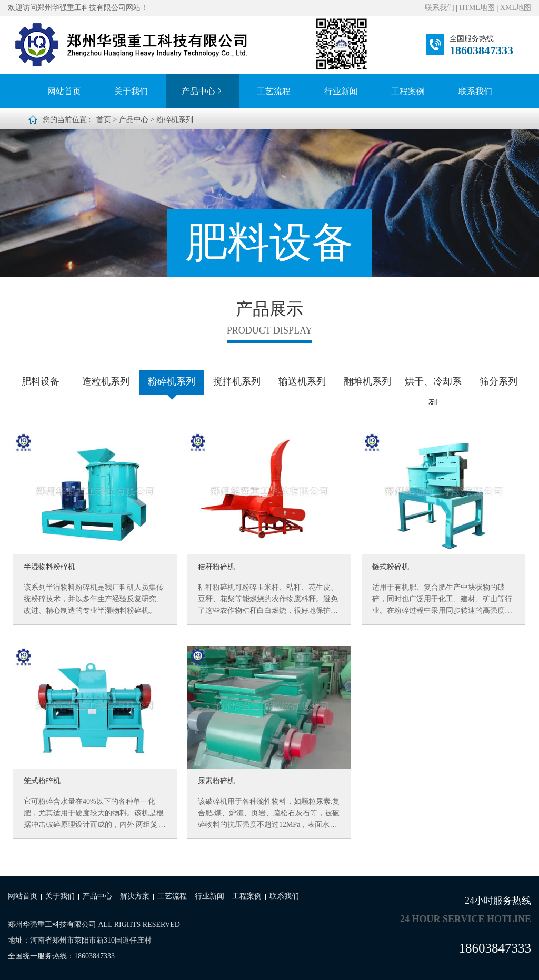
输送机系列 (302, 381)
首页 (104, 120)
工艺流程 (274, 91)
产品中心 (203, 91)
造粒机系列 (106, 381)
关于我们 (131, 91)
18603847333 (481, 50)
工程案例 (408, 91)
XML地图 (516, 8)
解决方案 (135, 896)
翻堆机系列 (367, 381)
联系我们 (440, 8)
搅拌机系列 (237, 381)
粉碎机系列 (175, 120)
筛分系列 (498, 381)
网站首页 (64, 91)
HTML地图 (477, 8)
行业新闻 (341, 91)
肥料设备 (41, 381)
